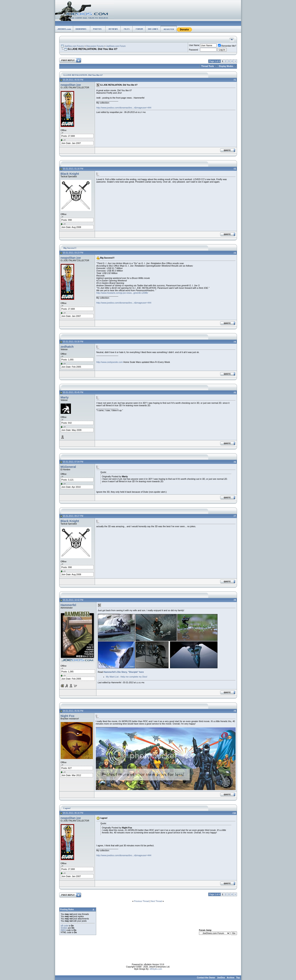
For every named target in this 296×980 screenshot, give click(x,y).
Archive (231, 978)
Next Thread (156, 901)
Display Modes (226, 66)
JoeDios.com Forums (74, 46)
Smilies (64, 928)
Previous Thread (142, 901)
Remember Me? (227, 46)
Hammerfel (68, 605)
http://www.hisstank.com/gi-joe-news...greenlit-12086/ (122, 293)
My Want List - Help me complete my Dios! (127, 677)
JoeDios (221, 978)
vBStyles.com (156, 969)
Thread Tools (208, 66)
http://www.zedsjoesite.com (110, 362)
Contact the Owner (206, 978)
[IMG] (63, 930)
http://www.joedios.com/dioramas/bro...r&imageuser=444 (124, 108)
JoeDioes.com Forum (116, 46)
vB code (65, 926)
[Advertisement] (148, 954)
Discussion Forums (95, 46)
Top (238, 978)
